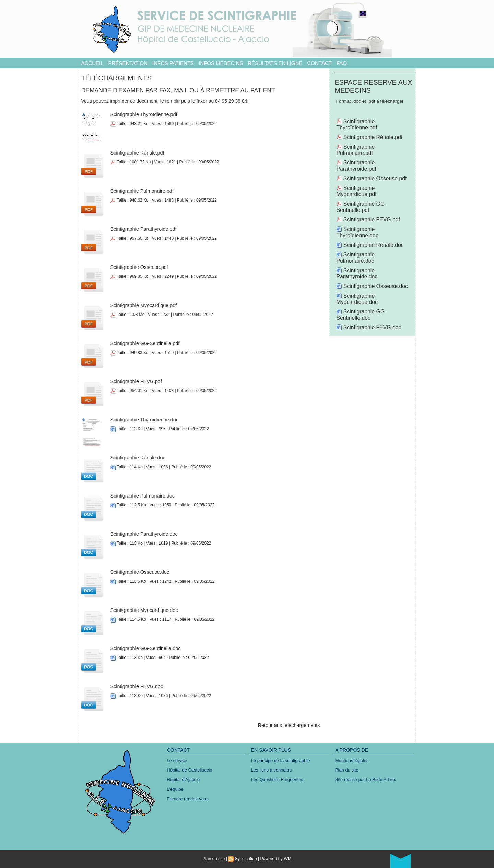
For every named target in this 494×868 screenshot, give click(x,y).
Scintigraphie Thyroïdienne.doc (144, 420)
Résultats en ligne (275, 63)
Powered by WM (275, 859)
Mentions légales (352, 760)
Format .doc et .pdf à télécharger (372, 101)
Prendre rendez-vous (188, 800)
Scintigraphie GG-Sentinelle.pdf (144, 343)
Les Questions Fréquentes (277, 780)
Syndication (246, 859)
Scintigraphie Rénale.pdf (137, 153)
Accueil (92, 63)
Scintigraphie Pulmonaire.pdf (141, 191)
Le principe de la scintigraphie (281, 760)
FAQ (342, 63)
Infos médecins (221, 63)
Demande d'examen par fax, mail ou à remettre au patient (181, 90)
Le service (177, 760)
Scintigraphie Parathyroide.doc (143, 534)
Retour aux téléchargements (290, 725)
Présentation (128, 63)
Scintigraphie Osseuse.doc (139, 572)
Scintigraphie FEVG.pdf (136, 381)
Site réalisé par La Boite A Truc (366, 780)
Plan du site (347, 770)
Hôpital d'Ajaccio (184, 780)
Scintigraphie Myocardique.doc (143, 610)
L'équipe (175, 790)
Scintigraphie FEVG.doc (136, 686)
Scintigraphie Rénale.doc (137, 458)
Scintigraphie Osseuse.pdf (138, 267)
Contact (320, 63)
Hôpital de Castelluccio (190, 770)
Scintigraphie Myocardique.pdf (143, 305)
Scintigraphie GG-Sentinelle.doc (145, 648)
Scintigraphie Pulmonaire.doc (142, 496)
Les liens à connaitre (272, 770)
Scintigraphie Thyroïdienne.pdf (143, 114)
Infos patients (173, 63)
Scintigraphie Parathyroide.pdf (143, 229)
